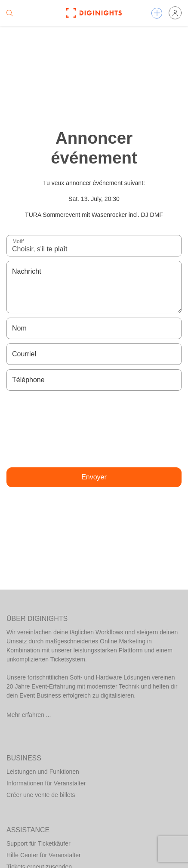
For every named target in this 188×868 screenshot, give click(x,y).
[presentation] (94, 429)
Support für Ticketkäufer (39, 843)
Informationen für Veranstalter (46, 783)
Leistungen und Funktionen (43, 772)
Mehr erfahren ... (29, 715)
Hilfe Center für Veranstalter (44, 855)
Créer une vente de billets (41, 795)
